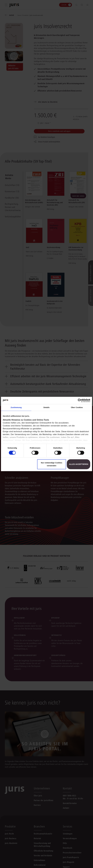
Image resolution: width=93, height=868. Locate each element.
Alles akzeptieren (79, 464)
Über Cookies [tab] (77, 407)
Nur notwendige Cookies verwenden (52, 464)
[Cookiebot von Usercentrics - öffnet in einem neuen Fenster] (80, 400)
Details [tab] (46, 407)
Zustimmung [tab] (16, 407)
